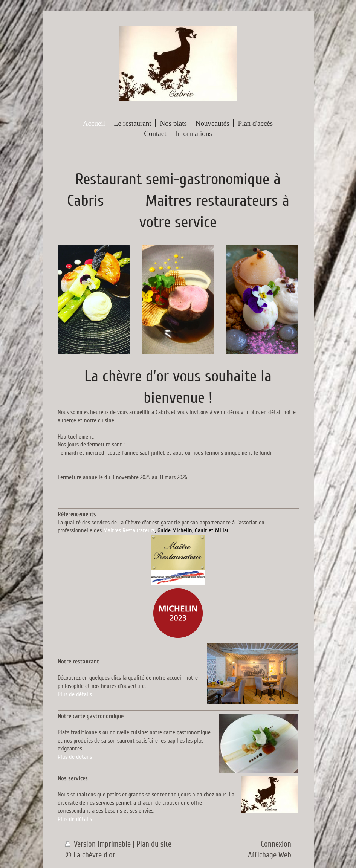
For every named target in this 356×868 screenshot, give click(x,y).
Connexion (276, 844)
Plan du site (154, 844)
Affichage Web (270, 855)
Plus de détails (75, 694)
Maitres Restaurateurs (129, 530)
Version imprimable (99, 844)
